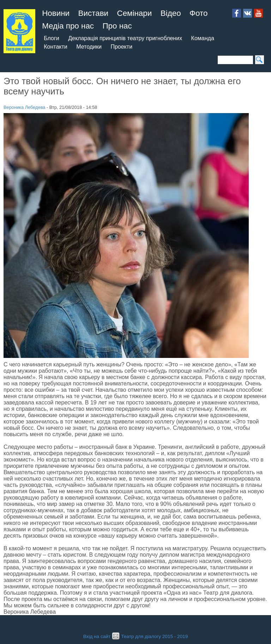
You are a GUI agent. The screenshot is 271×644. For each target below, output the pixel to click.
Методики (89, 47)
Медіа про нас (68, 26)
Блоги (52, 38)
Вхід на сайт (97, 636)
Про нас (117, 26)
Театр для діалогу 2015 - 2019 (149, 636)
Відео (171, 13)
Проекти (121, 47)
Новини (56, 13)
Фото (198, 13)
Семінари (135, 13)
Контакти (56, 47)
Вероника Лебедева (24, 107)
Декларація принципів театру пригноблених (125, 38)
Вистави (94, 13)
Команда (203, 38)
